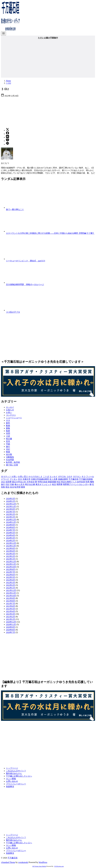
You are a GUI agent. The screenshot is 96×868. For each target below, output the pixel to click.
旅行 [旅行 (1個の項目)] (3, 484)
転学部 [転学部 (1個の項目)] (17, 487)
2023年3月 (10, 554)
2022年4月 (10, 580)
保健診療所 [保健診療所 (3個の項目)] (63, 479)
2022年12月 (11, 562)
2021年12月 (11, 590)
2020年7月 (10, 632)
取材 (8, 431)
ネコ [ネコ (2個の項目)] (83, 477)
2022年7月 (10, 572)
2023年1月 (10, 559)
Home (8, 81)
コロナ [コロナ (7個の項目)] (69, 477)
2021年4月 (10, 611)
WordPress (43, 862)
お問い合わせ (12, 781)
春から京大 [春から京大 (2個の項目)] (19, 484)
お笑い (9, 412)
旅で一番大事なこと (15, 209)
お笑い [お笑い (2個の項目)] (14, 477)
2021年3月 (10, 614)
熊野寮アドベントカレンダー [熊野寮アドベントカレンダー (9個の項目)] (76, 484)
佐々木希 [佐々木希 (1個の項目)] (53, 479)
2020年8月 (10, 630)
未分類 (9, 454)
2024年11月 (11, 522)
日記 (8, 449)
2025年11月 (11, 506)
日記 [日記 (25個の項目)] (7, 484)
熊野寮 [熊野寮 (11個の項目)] (59, 484)
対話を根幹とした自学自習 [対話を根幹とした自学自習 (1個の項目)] (73, 482)
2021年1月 (10, 619)
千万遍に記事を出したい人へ (19, 776)
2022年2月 (10, 585)
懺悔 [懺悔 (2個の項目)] (92, 482)
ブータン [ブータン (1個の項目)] (13, 479)
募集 (8, 428)
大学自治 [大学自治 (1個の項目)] (30, 482)
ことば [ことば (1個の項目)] (46, 477)
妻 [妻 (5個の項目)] (36, 482)
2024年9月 (10, 525)
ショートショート (14, 418)
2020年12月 (11, 622)
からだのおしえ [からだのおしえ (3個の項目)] (35, 477)
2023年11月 (11, 546)
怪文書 (9, 439)
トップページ (12, 768)
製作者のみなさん (14, 773)
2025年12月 (11, 504)
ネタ (8, 420)
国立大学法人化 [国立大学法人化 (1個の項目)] (19, 482)
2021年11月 (11, 593)
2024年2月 (10, 541)
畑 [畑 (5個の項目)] (90, 484)
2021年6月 (10, 606)
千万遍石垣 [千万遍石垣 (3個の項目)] (73, 479)
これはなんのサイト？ (16, 771)
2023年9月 (10, 548)
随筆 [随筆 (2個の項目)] (23, 487)
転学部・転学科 (13, 462)
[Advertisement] (48, 58)
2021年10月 (11, 596)
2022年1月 (10, 588)
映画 (8, 452)
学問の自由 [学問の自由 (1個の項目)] (42, 482)
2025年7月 (10, 512)
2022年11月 (11, 564)
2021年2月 (10, 617)
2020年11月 (11, 624)
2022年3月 (10, 583)
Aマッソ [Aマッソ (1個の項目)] (7, 477)
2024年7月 (10, 530)
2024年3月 (10, 538)
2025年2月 (10, 514)
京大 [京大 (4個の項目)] (20, 479)
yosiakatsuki (23, 862)
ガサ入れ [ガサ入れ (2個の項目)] (62, 477)
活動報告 (10, 457)
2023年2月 (10, 556)
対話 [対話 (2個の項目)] (58, 482)
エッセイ (10, 407)
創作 (8, 423)
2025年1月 (10, 517)
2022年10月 (11, 567)
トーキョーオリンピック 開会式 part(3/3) (25, 261)
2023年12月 (11, 543)
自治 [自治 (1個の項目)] (12, 487)
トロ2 (8, 83)
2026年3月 (10, 499)
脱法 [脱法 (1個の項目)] (7, 487)
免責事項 (10, 787)
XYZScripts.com (59, 866)
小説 (8, 436)
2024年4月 (10, 535)
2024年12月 (11, 520)
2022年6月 (10, 575)
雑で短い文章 (12, 465)
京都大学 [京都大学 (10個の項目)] (26, 479)
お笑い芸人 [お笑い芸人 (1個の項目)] (23, 477)
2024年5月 (10, 533)
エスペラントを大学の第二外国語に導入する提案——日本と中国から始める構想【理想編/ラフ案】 (50, 233)
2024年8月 (10, 527)
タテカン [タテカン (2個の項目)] (77, 477)
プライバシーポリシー (16, 784)
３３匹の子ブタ (13, 312)
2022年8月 (10, 569)
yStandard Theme (8, 862)
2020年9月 (10, 627)
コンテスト (11, 415)
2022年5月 (10, 577)
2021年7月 (10, 603)
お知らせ (10, 410)
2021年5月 (10, 609)
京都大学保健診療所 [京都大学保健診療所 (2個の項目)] (40, 479)
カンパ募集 (11, 779)
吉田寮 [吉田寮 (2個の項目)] (8, 482)
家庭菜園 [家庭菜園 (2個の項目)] (52, 482)
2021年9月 (10, 598)
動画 (8, 426)
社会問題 (10, 460)
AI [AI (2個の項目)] (2, 477)
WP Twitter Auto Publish (39, 866)
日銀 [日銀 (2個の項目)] (12, 484)
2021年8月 (10, 601)
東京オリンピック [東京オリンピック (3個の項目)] (43, 484)
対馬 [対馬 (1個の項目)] (87, 482)
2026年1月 (10, 501)
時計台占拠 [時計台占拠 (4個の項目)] (30, 484)
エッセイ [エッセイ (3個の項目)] (53, 477)
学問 (8, 433)
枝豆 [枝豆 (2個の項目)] (54, 484)
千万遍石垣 (12, 858)
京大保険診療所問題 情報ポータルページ (25, 284)
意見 (8, 441)
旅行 (8, 447)
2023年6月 (10, 551)
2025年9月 (10, 509)
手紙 (8, 444)
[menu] (3, 34)
